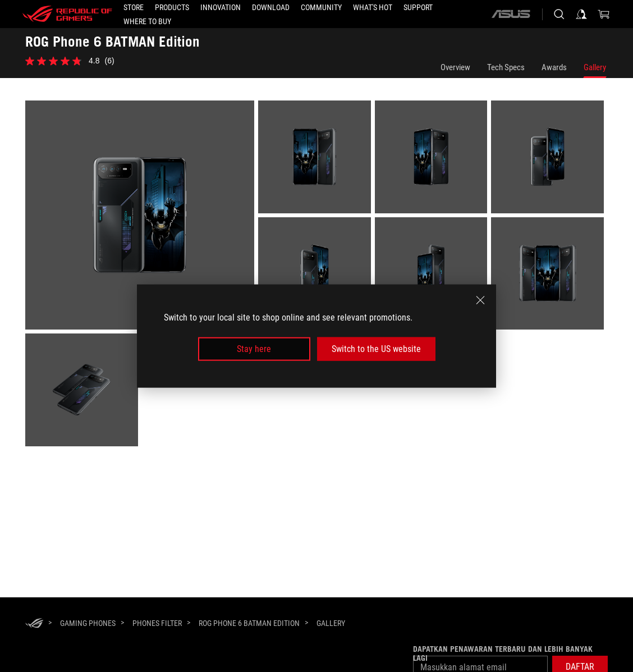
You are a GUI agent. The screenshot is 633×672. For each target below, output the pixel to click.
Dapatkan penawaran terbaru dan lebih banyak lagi (503, 653)
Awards (554, 67)
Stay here (254, 349)
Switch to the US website (376, 349)
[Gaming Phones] (88, 623)
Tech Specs (506, 67)
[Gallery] (331, 624)
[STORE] (134, 7)
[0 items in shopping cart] (604, 14)
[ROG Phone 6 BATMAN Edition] (249, 623)
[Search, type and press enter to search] (559, 14)
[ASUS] (511, 14)
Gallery (595, 67)
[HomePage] (34, 624)
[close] (480, 300)
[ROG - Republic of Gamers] (67, 14)
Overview (455, 67)
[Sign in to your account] (581, 14)
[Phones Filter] (157, 623)
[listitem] (142, 217)
